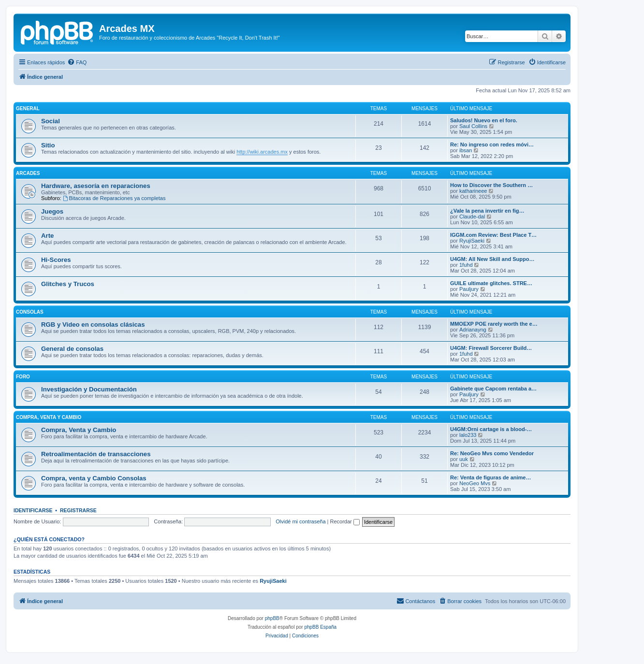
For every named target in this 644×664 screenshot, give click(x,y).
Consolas (30, 312)
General (28, 108)
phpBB (272, 618)
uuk (464, 459)
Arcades (28, 173)
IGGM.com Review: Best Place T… (493, 235)
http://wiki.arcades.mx (262, 152)
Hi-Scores (56, 260)
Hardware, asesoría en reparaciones (96, 186)
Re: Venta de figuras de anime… (491, 477)
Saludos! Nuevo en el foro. (484, 120)
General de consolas (72, 349)
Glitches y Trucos (68, 284)
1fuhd (466, 265)
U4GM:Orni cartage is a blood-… (491, 429)
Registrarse (78, 510)
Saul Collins (473, 126)
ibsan (466, 150)
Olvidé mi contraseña (300, 521)
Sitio (48, 145)
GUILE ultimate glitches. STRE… (491, 283)
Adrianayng (473, 330)
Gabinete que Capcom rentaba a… (493, 389)
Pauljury (469, 289)
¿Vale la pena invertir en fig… (487, 211)
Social (51, 121)
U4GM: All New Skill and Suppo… (492, 259)
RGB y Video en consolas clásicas (93, 325)
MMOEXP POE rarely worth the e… (494, 324)
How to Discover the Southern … (491, 185)
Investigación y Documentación (89, 389)
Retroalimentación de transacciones (96, 454)
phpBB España (320, 627)
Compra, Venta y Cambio (49, 417)
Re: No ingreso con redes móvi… (492, 144)
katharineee (473, 191)
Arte (47, 236)
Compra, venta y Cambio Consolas (94, 478)
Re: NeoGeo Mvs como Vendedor (492, 453)
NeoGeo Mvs (475, 483)
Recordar (345, 521)
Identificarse (33, 510)
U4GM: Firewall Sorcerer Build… (491, 348)
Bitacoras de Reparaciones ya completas (114, 198)
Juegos (52, 211)
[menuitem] (77, 62)
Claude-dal (472, 217)
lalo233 (468, 435)
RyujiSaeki (472, 241)
